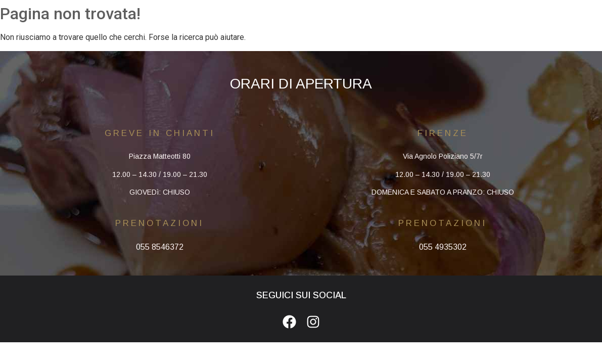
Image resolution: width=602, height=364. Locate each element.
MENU (304, 12)
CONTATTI (410, 12)
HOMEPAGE (195, 12)
